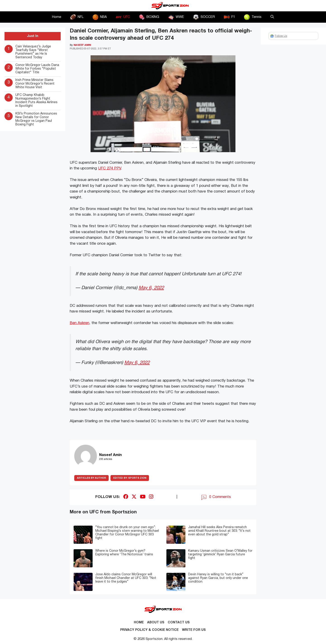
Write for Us (194, 630)
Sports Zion (130, 478)
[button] (272, 17)
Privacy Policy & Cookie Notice (149, 630)
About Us (156, 623)
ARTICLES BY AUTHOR (91, 478)
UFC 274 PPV (109, 168)
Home (57, 17)
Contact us (179, 623)
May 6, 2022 (151, 288)
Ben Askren (79, 323)
